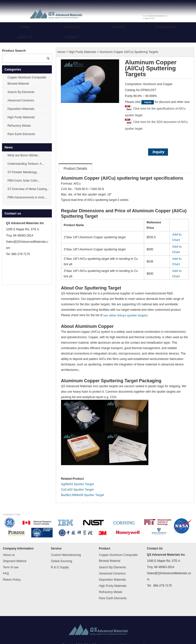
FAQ (6, 573)
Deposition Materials (21, 109)
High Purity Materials (21, 117)
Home (25, 27)
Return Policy (12, 580)
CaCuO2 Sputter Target (77, 490)
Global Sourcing (61, 561)
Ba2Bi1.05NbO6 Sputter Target (83, 495)
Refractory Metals (19, 126)
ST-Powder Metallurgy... (23, 172)
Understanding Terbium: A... (26, 164)
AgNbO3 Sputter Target (77, 484)
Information (166, 27)
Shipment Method (15, 561)
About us (25, 37)
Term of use (11, 567)
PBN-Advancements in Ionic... (27, 197)
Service (119, 27)
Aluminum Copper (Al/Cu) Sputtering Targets (129, 52)
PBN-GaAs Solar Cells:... (24, 181)
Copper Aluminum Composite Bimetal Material (27, 81)
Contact (72, 37)
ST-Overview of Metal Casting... (28, 189)
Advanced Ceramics (21, 100)
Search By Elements (21, 92)
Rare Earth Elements (21, 134)
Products (72, 27)
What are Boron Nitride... (24, 155)
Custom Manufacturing (66, 555)
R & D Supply (60, 567)
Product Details (75, 168)
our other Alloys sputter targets (125, 315)
